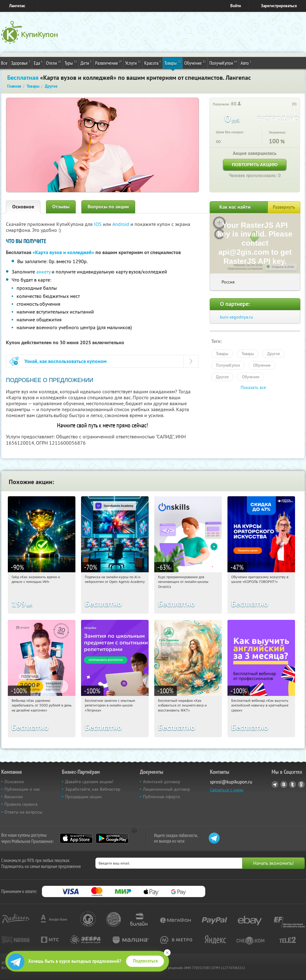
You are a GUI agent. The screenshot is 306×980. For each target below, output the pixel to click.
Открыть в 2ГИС (283, 267)
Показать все (253, 387)
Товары (173, 63)
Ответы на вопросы (23, 812)
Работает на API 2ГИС (248, 265)
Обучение (195, 63)
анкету (43, 272)
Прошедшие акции (83, 797)
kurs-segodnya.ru (237, 317)
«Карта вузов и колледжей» (63, 252)
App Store (76, 838)
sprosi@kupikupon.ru (231, 782)
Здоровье (21, 63)
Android (121, 224)
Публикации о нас (22, 789)
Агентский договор (162, 782)
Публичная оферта (161, 797)
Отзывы (61, 207)
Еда (38, 63)
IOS (98, 224)
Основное (23, 207)
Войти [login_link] (236, 6)
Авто (246, 63)
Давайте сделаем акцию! (89, 782)
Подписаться (145, 961)
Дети (86, 63)
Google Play (112, 838)
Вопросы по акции (108, 207)
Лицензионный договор (167, 789)
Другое (274, 354)
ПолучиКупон (223, 63)
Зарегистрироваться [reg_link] (279, 6)
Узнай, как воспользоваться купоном (66, 361)
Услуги (133, 63)
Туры (71, 63)
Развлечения (108, 63)
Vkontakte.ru (284, 784)
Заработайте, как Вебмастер (93, 789)
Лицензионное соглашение (245, 268)
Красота (153, 63)
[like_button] (288, 104)
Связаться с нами (227, 790)
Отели (54, 63)
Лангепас (17, 6)
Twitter (293, 784)
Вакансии (14, 797)
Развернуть (284, 207)
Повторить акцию (255, 164)
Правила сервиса (21, 804)
